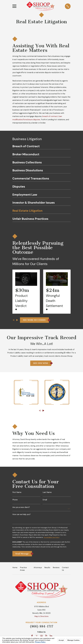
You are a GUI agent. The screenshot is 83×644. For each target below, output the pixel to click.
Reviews (56, 568)
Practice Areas (23, 570)
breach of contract (50, 116)
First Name (17, 492)
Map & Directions (41, 617)
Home (15, 568)
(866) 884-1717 (41, 627)
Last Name (47, 492)
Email (45, 500)
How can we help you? (21, 515)
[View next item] (17, 320)
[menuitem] (41, 147)
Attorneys (38, 568)
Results (47, 568)
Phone (15, 500)
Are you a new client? (21, 507)
